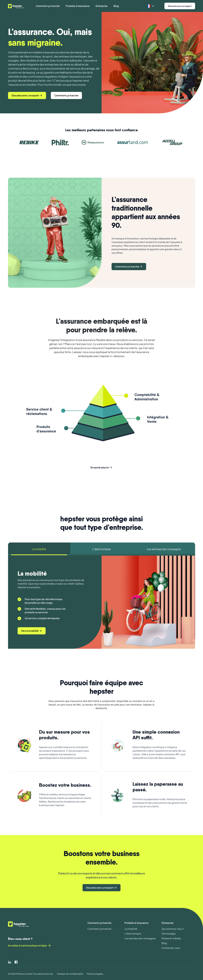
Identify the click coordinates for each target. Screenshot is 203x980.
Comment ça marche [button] (48, 6)
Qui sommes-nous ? (173, 929)
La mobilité (131, 929)
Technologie (169, 934)
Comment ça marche (99, 929)
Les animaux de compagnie (140, 938)
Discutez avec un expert (180, 6)
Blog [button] (116, 6)
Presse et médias (171, 938)
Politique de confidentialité (70, 974)
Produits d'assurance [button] (78, 6)
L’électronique (133, 934)
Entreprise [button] (102, 6)
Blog (164, 943)
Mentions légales (95, 974)
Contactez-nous (171, 948)
